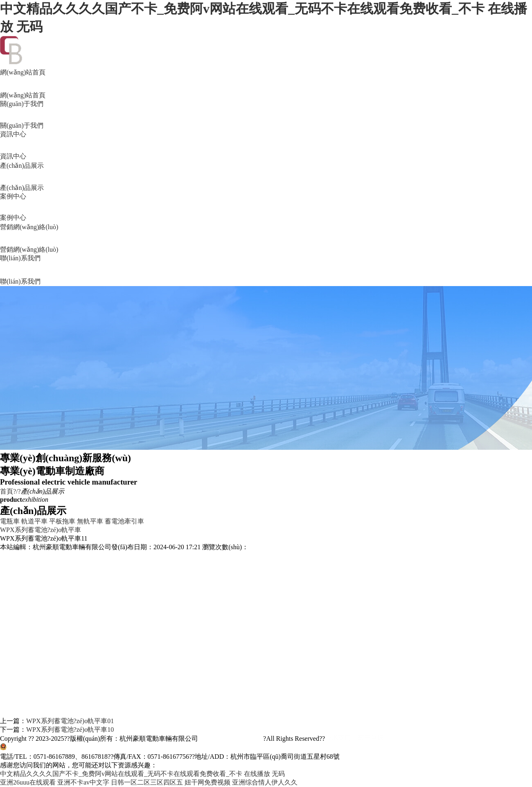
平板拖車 (62, 521)
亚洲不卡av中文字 (83, 782)
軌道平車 (34, 521)
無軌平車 (90, 521)
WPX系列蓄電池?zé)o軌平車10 (70, 729)
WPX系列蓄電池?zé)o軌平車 (41, 530)
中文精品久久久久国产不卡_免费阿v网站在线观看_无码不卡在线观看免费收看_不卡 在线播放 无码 (142, 774)
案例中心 (266, 207)
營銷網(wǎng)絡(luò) (266, 239)
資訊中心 (266, 146)
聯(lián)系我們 (266, 270)
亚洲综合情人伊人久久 (265, 782)
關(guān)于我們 (266, 115)
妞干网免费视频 (207, 782)
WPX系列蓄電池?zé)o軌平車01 (70, 721)
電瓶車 (10, 521)
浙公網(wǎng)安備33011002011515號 (60, 748)
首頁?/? (10, 491)
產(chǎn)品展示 (266, 177)
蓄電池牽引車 (124, 521)
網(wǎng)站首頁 (266, 84)
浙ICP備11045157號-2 (231, 739)
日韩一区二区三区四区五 (147, 782)
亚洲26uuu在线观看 (28, 782)
